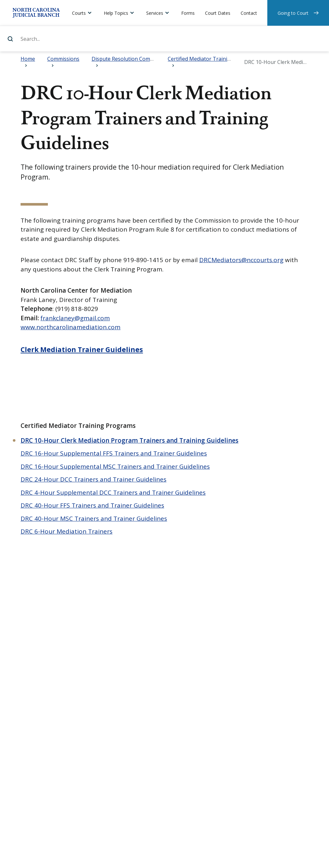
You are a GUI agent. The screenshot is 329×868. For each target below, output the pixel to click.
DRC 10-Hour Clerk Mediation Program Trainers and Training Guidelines (129, 440)
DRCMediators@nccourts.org (241, 260)
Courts (79, 13)
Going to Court (293, 13)
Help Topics (116, 13)
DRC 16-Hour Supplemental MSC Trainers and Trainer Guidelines (115, 466)
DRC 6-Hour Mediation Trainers (67, 531)
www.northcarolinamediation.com (71, 327)
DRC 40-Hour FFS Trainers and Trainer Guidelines (92, 505)
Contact (249, 13)
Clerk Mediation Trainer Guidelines (82, 350)
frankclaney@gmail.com (75, 318)
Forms (188, 13)
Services (155, 13)
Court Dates (218, 13)
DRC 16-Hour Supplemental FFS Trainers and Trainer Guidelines (114, 453)
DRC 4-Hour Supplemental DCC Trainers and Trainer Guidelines (113, 492)
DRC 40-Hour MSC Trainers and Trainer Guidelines (94, 518)
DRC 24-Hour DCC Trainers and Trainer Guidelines (93, 479)
